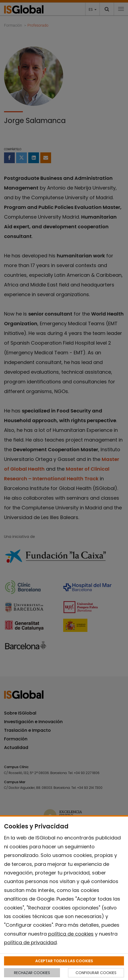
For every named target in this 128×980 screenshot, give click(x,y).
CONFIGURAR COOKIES (96, 973)
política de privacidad (30, 942)
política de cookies (71, 934)
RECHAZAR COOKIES (32, 973)
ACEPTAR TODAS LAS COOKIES (64, 961)
